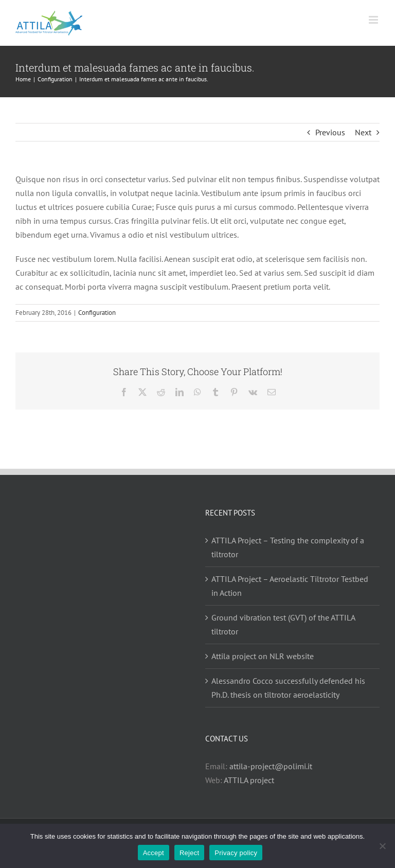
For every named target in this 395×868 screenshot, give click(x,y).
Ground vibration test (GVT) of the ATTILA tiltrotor (283, 624)
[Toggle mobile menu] (374, 20)
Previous (330, 132)
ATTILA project (249, 780)
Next (363, 132)
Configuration (97, 313)
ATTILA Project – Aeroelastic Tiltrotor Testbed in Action (290, 586)
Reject (189, 853)
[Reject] (382, 846)
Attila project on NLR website (263, 656)
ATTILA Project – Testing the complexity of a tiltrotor (288, 547)
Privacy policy (236, 853)
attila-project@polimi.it (271, 766)
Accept (154, 853)
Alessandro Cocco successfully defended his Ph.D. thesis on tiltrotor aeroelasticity (288, 688)
